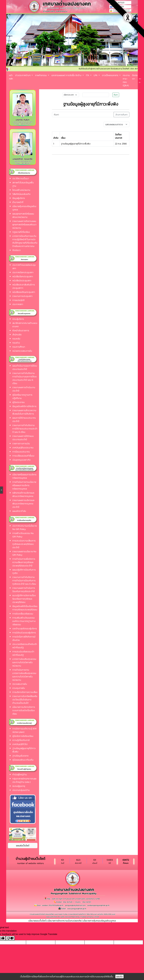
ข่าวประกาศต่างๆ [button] (23, 75)
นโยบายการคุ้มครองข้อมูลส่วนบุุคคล (99, 921)
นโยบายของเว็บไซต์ (37, 921)
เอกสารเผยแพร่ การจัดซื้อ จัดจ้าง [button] (67, 75)
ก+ (140, 79)
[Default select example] (117, 124)
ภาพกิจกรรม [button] (41, 75)
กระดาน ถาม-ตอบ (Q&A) (126, 80)
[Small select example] (71, 95)
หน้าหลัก (11, 77)
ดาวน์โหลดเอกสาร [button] (110, 75)
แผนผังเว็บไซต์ (23, 846)
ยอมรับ (120, 976)
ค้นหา (116, 95)
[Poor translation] (10, 938)
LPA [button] (96, 75)
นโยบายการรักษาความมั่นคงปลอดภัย (64, 921)
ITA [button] (88, 75)
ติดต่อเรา (135, 77)
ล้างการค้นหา (121, 115)
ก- (140, 82)
